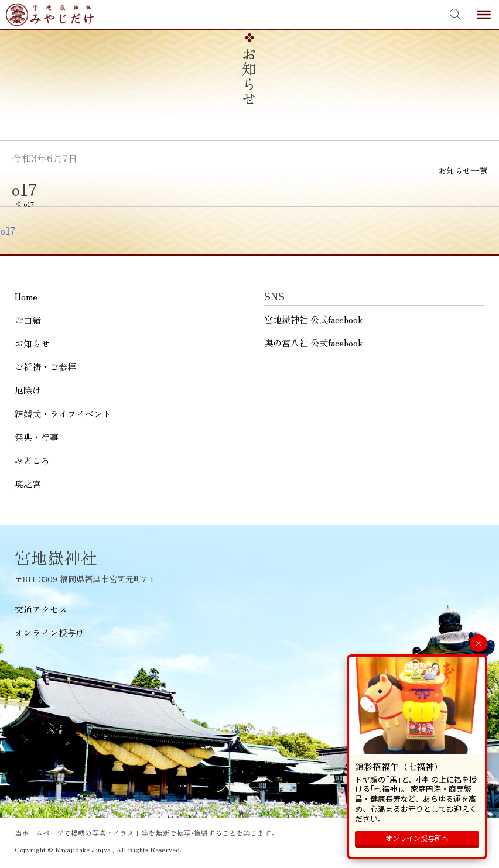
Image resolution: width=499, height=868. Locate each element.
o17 (8, 231)
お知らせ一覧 (463, 170)
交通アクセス (41, 609)
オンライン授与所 (50, 632)
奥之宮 (28, 484)
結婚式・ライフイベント (63, 414)
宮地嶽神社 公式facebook (313, 319)
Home (26, 296)
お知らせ (32, 343)
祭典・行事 (37, 437)
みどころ (32, 460)
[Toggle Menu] (484, 15)
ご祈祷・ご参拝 (45, 367)
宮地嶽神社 (50, 15)
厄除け (28, 390)
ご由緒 (28, 320)
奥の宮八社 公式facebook (313, 343)
